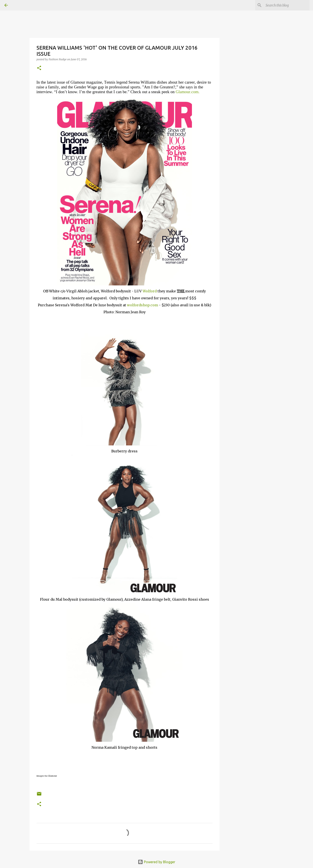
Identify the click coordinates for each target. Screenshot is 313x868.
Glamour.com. (188, 92)
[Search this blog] (287, 5)
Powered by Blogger (156, 862)
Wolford (150, 291)
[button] (39, 68)
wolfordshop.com (142, 305)
